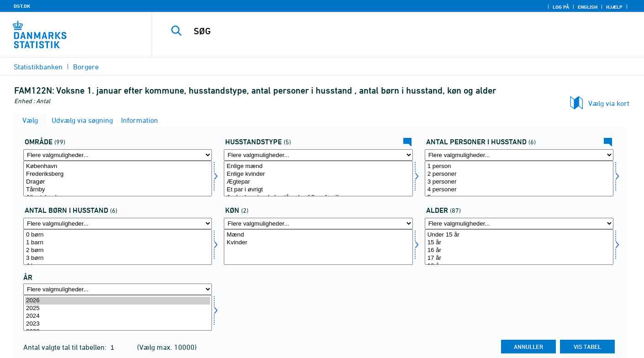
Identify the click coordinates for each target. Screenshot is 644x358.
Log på (561, 7)
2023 (118, 324)
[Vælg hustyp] (318, 179)
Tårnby (118, 190)
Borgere (86, 67)
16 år (519, 250)
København (118, 166)
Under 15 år (519, 235)
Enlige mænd (318, 166)
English (588, 7)
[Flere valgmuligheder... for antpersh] (519, 155)
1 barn (118, 243)
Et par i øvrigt (318, 190)
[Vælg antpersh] (519, 179)
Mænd (318, 235)
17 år (519, 258)
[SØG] (384, 31)
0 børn (118, 235)
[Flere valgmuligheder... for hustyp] (318, 155)
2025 (118, 308)
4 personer (519, 190)
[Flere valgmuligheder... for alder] (519, 224)
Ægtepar (318, 182)
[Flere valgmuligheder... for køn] (318, 224)
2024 (118, 316)
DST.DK (22, 6)
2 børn (118, 250)
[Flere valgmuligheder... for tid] (118, 289)
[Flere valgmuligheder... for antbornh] (118, 224)
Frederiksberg (118, 174)
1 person (519, 166)
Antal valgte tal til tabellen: (66, 347)
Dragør (118, 182)
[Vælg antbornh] (118, 247)
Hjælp (614, 7)
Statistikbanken (38, 67)
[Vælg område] (118, 179)
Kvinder (318, 243)
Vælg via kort (609, 103)
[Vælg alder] (519, 247)
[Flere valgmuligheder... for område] (118, 155)
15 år (519, 243)
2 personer (519, 174)
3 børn (118, 258)
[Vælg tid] (118, 313)
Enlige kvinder (318, 174)
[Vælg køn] (318, 247)
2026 (118, 301)
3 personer (519, 182)
